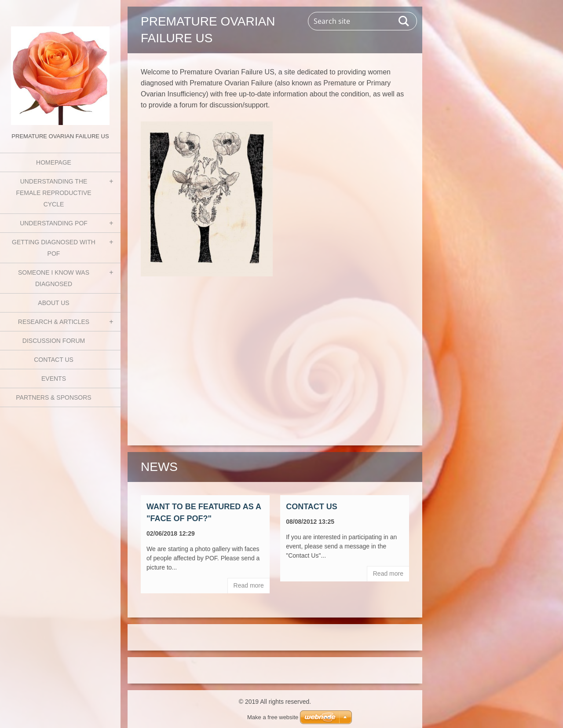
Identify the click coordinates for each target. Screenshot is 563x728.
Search (404, 21)
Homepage (54, 162)
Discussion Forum (54, 341)
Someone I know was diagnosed (54, 278)
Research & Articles (54, 322)
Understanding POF (54, 223)
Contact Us (54, 360)
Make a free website (273, 717)
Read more (249, 585)
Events (54, 379)
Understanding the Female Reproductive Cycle (53, 193)
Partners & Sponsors (53, 397)
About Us (53, 303)
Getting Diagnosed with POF (54, 248)
